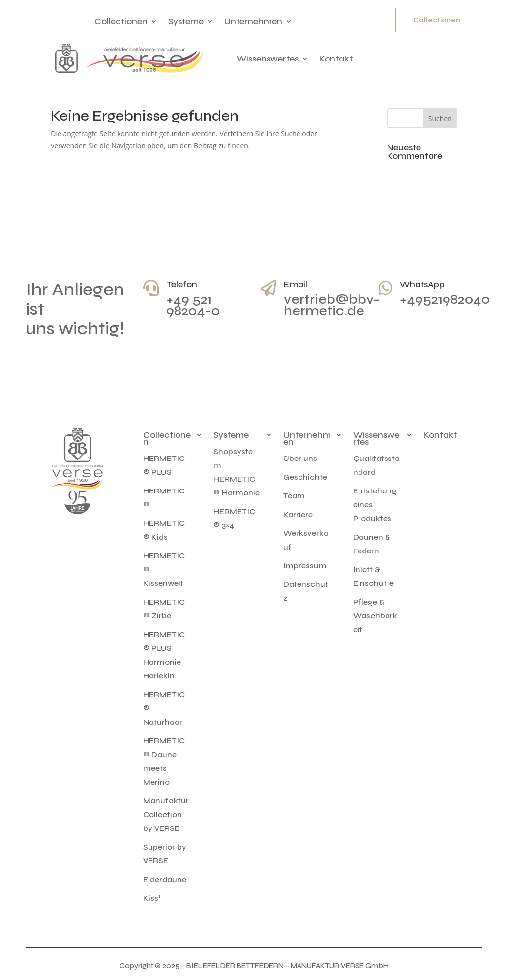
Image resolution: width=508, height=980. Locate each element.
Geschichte (305, 477)
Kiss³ (152, 898)
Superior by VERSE (165, 854)
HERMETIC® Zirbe (164, 609)
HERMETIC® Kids (164, 530)
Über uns (300, 458)
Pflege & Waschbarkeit (375, 616)
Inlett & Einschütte (374, 576)
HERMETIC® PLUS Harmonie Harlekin (164, 655)
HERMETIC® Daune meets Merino (164, 761)
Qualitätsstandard (376, 465)
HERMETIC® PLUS (164, 465)
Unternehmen (253, 21)
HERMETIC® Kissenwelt (164, 569)
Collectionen (121, 21)
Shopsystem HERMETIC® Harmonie (237, 472)
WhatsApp (422, 284)
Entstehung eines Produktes (375, 505)
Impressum (305, 566)
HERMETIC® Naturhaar (164, 708)
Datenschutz (306, 591)
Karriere (298, 514)
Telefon (182, 284)
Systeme (186, 21)
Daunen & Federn (372, 544)
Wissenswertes (268, 59)
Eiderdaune (165, 879)
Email (296, 284)
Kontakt (336, 59)
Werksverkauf (306, 540)
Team (294, 496)
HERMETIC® (164, 498)
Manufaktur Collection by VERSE (166, 814)
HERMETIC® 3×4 (234, 518)
